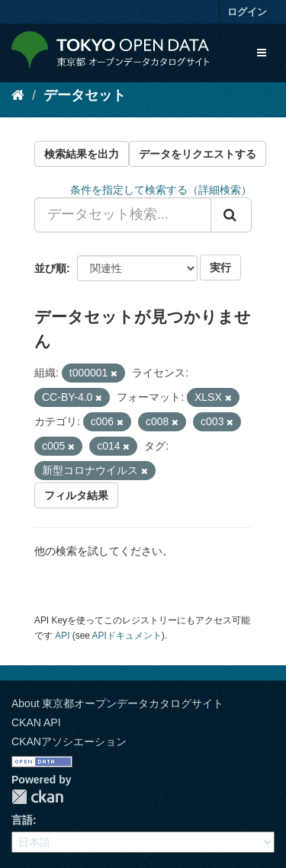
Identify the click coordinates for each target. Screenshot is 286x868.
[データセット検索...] (123, 215)
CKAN (37, 797)
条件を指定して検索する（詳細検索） (161, 190)
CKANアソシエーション (69, 741)
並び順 (50, 268)
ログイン (247, 12)
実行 (220, 267)
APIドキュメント (127, 636)
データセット (85, 95)
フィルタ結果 (76, 495)
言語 (22, 820)
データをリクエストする (198, 154)
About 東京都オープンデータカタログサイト (117, 703)
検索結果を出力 (82, 154)
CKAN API (36, 722)
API (62, 636)
